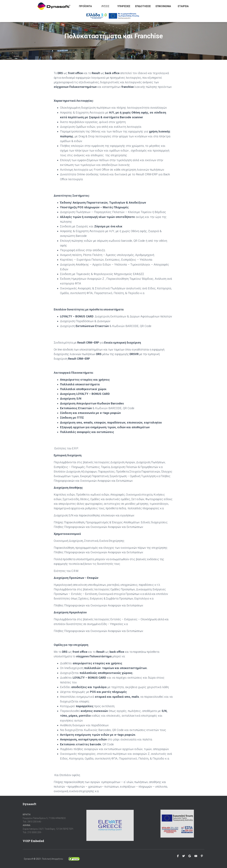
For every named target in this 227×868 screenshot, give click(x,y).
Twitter (183, 856)
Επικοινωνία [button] (163, 6)
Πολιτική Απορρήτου (52, 859)
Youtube (196, 856)
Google (190, 856)
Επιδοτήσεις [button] (143, 6)
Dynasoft (29, 859)
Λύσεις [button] (105, 6)
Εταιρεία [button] (183, 6)
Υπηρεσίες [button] (124, 6)
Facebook (178, 856)
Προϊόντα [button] (85, 6)
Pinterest (202, 856)
